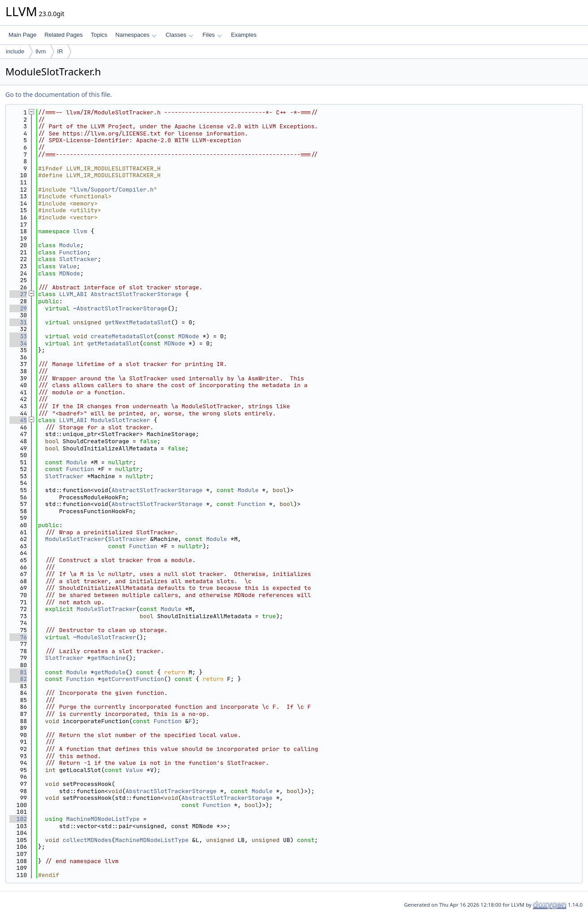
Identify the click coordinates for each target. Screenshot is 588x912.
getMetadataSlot (113, 343)
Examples (244, 35)
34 (18, 343)
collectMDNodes (87, 840)
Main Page (22, 35)
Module (70, 245)
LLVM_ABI (73, 294)
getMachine (108, 658)
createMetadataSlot (122, 336)
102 (18, 819)
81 (18, 672)
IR (60, 51)
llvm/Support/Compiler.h (113, 190)
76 (18, 637)
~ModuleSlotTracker (105, 637)
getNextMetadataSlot (138, 322)
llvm (41, 51)
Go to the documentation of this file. (59, 94)
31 (18, 322)
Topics (99, 35)
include (15, 51)
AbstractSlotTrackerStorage (136, 294)
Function (73, 252)
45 (18, 420)
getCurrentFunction (132, 679)
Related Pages (63, 35)
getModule (110, 672)
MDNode (70, 273)
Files (212, 35)
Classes (179, 35)
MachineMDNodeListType (103, 819)
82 (18, 679)
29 (18, 308)
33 (18, 336)
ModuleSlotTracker (120, 420)
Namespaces (136, 35)
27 (18, 294)
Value (68, 266)
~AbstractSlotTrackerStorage (120, 308)
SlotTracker (78, 259)
